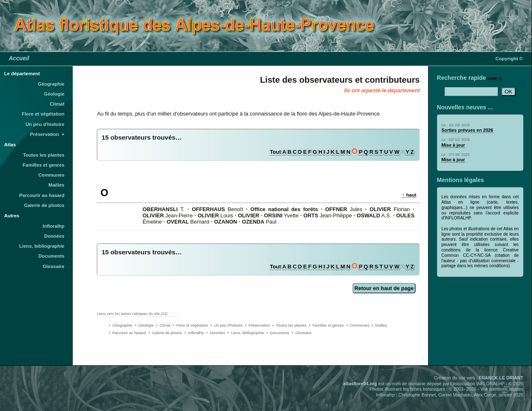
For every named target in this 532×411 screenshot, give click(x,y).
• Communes (358, 325)
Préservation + (47, 134)
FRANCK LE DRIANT (501, 378)
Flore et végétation (43, 114)
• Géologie (144, 325)
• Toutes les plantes (290, 325)
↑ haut (409, 195)
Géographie (51, 84)
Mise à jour (453, 145)
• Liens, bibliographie (246, 333)
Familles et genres (44, 165)
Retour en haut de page (384, 288)
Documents (51, 256)
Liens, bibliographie (42, 246)
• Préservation (258, 325)
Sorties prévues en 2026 (467, 130)
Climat (57, 104)
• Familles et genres (327, 325)
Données (54, 236)
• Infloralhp (194, 333)
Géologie (54, 94)
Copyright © (509, 59)
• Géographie (121, 325)
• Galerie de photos (165, 333)
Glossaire (54, 266)
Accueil (19, 58)
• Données (216, 333)
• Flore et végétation (191, 325)
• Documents (278, 333)
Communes (51, 175)
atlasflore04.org (360, 384)
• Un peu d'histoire (227, 325)
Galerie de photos (44, 205)
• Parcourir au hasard (127, 333)
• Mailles (380, 325)
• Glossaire (302, 333)
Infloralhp (54, 226)
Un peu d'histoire (45, 124)
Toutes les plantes (44, 155)
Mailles (57, 185)
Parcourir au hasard (42, 195)
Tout (275, 152)
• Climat (163, 325)
